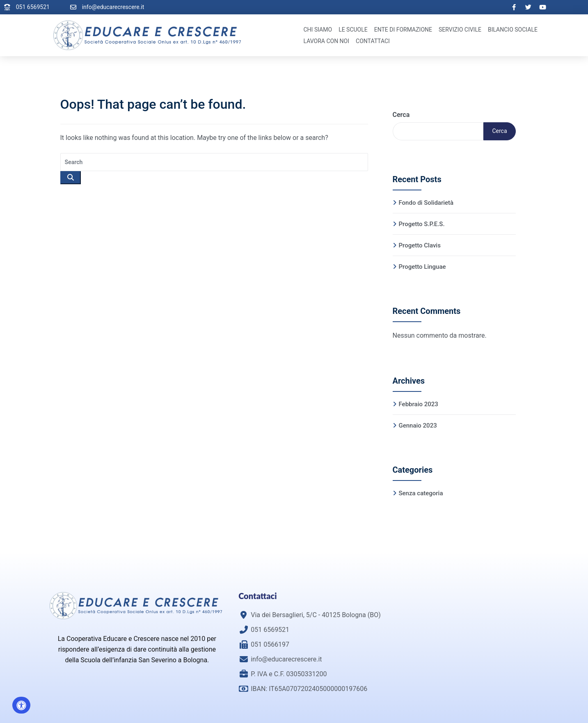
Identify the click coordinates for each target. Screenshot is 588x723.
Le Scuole (353, 30)
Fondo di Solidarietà (426, 203)
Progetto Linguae (422, 267)
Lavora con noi (327, 41)
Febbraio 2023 (419, 404)
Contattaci (373, 41)
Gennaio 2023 (418, 426)
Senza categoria (421, 493)
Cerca (401, 115)
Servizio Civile (460, 30)
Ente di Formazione (403, 30)
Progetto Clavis (420, 245)
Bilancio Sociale (513, 30)
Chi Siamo (318, 30)
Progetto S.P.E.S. (422, 224)
